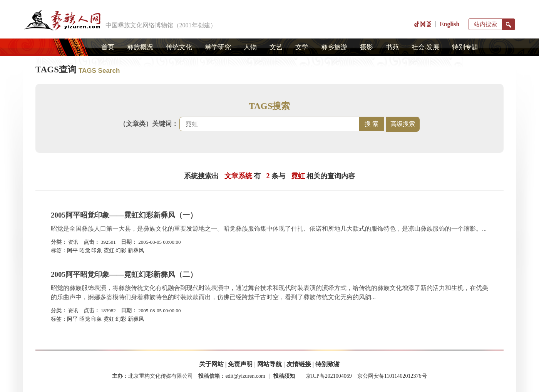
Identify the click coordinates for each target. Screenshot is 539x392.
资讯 (73, 242)
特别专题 (465, 47)
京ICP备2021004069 (329, 376)
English (450, 24)
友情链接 (299, 364)
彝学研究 (218, 47)
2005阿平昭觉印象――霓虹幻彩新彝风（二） (124, 274)
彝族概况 (140, 47)
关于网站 (211, 364)
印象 (97, 250)
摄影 (367, 47)
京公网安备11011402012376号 (392, 376)
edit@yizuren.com (245, 376)
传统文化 (179, 47)
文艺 (276, 47)
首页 (108, 47)
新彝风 (136, 250)
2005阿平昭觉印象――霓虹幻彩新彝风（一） (124, 215)
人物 (250, 47)
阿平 (72, 250)
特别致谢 (328, 364)
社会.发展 (425, 47)
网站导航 (269, 364)
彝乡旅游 (334, 47)
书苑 (392, 47)
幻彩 (121, 250)
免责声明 (240, 364)
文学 (302, 47)
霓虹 (109, 250)
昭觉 (85, 250)
